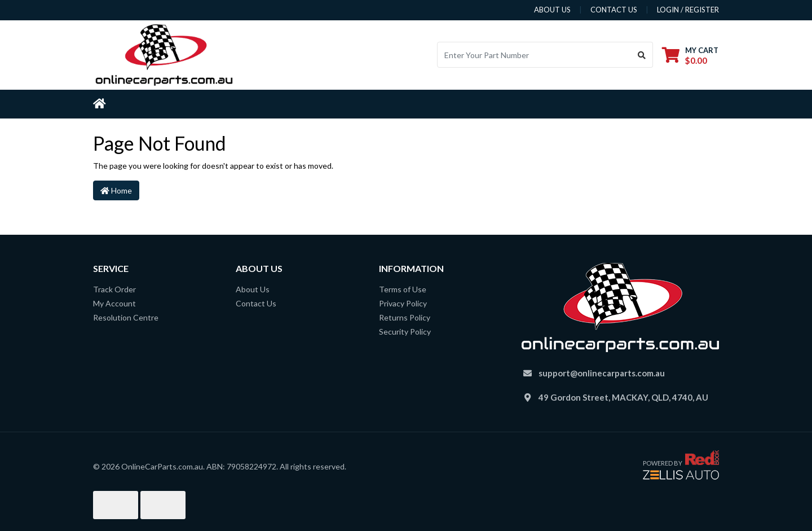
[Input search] (534, 55)
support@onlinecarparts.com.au (602, 373)
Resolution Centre (126, 317)
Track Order (114, 289)
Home (116, 190)
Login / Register (688, 10)
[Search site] (642, 55)
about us (552, 10)
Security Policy (405, 332)
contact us (614, 10)
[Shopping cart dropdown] (690, 55)
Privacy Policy (403, 303)
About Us (253, 289)
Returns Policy (405, 317)
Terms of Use (403, 289)
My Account (114, 303)
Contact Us (256, 303)
